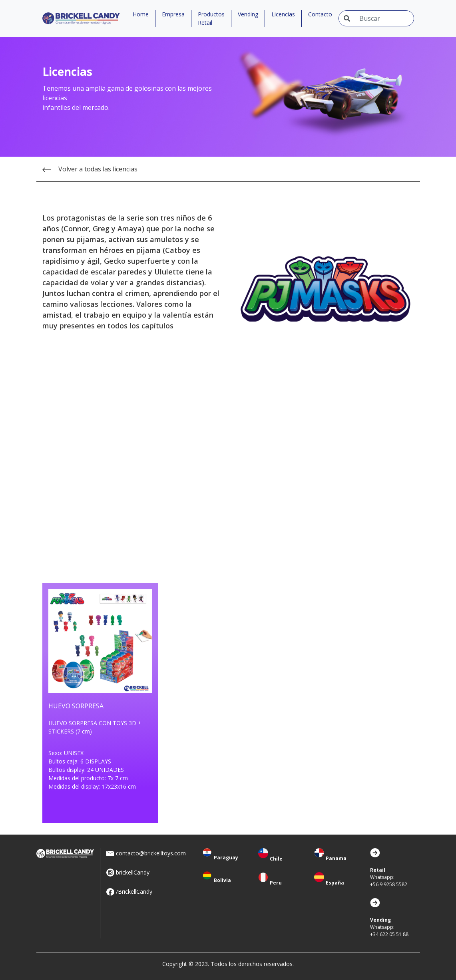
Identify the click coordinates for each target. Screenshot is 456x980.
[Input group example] (384, 18)
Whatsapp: (389, 877)
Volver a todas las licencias (90, 169)
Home (141, 14)
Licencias (283, 14)
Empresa (173, 14)
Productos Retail (211, 18)
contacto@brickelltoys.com (151, 853)
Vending (248, 14)
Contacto (320, 14)
